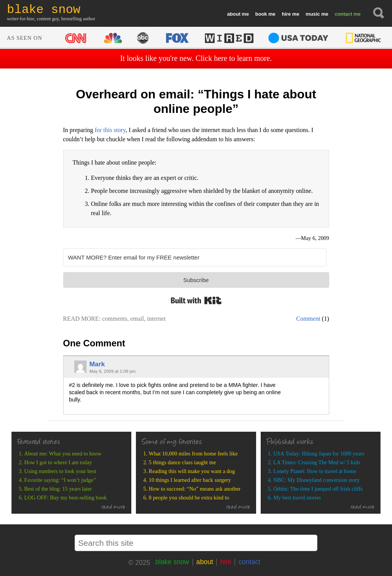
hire (286, 14)
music (313, 14)
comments (115, 319)
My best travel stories (297, 498)
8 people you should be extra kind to (189, 498)
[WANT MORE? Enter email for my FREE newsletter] (195, 257)
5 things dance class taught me (182, 462)
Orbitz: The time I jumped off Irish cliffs (318, 489)
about (234, 14)
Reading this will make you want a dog (192, 471)
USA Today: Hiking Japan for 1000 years (319, 454)
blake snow (172, 562)
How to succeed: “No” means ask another (195, 489)
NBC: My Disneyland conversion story (316, 480)
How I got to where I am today (58, 462)
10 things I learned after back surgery (190, 480)
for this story (110, 130)
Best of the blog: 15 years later (58, 489)
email (137, 319)
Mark (97, 364)
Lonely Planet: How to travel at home (315, 471)
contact (343, 14)
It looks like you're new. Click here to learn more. (196, 58)
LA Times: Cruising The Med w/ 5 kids (317, 462)
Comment (308, 319)
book (261, 14)
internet (156, 319)
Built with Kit (196, 300)
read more (114, 507)
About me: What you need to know (63, 454)
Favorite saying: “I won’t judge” (60, 480)
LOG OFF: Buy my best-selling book (65, 498)
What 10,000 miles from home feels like (193, 454)
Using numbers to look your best (60, 471)
